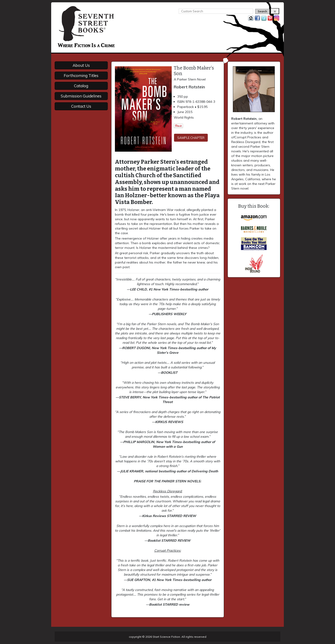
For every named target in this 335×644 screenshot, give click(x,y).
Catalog (81, 86)
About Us (81, 65)
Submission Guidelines (81, 96)
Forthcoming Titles (81, 75)
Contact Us (81, 106)
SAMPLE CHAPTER (191, 138)
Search (262, 11)
